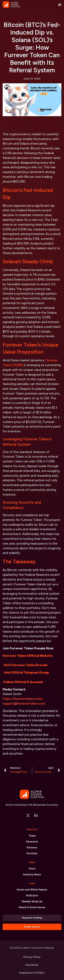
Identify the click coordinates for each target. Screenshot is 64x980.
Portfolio (32, 853)
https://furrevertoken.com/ (23, 699)
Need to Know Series (32, 907)
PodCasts (32, 895)
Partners (32, 847)
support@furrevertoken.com (24, 704)
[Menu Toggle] (60, 5)
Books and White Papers (32, 890)
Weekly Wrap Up (32, 901)
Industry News (32, 874)
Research (32, 842)
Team (32, 836)
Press (32, 869)
